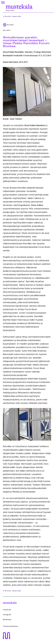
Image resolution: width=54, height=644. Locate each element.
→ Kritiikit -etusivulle (12, 16)
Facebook (7, 610)
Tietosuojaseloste (10, 626)
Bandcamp (7, 620)
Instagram (7, 615)
